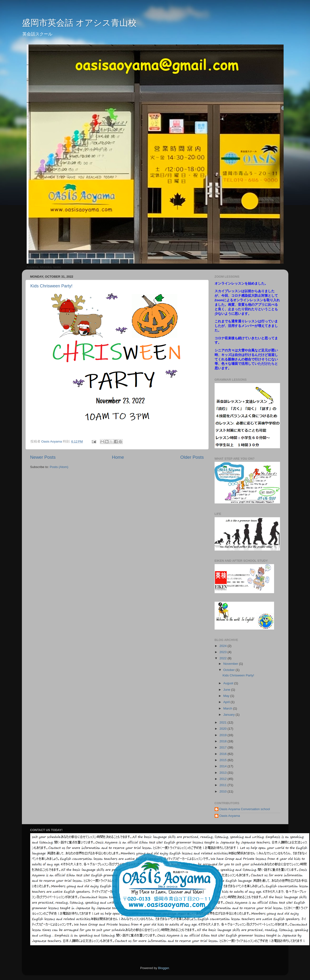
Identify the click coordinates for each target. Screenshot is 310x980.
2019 (223, 735)
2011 (223, 785)
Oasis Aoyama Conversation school (245, 809)
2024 (223, 646)
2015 (223, 760)
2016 (223, 754)
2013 (223, 773)
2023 (223, 652)
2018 (223, 741)
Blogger (163, 968)
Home (118, 457)
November (231, 664)
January (230, 715)
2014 (223, 766)
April (227, 702)
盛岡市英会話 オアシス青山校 (79, 23)
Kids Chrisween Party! (52, 286)
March (228, 708)
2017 (223, 747)
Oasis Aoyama (230, 816)
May (227, 696)
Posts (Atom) (59, 467)
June (227, 690)
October (230, 670)
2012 (223, 779)
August (229, 683)
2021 (223, 722)
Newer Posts (43, 457)
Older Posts (192, 457)
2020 (223, 729)
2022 (223, 658)
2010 (223, 791)
